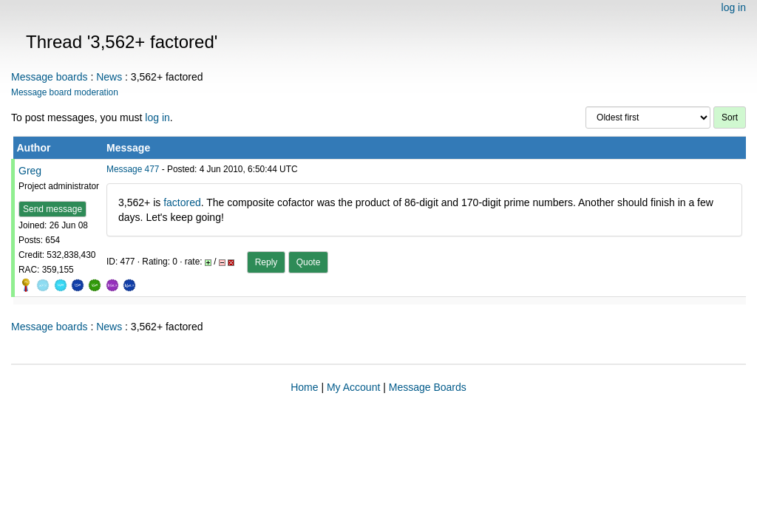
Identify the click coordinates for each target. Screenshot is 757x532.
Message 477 (133, 169)
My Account (353, 387)
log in (734, 7)
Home (304, 387)
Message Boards (428, 387)
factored (182, 202)
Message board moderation (65, 92)
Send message (52, 209)
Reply (267, 262)
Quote (309, 262)
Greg (30, 171)
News (109, 77)
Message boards (50, 77)
